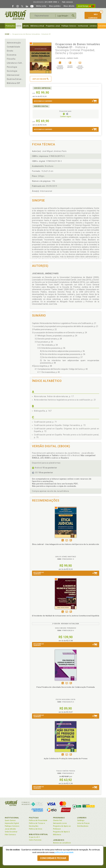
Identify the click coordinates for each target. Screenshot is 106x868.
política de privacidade (64, 852)
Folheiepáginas (71, 541)
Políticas (34, 818)
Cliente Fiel (58, 820)
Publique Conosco (69, 26)
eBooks (26, 26)
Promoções (10, 26)
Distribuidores (83, 826)
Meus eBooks (69, 6)
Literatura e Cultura (15, 63)
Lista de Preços (83, 823)
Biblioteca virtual (37, 26)
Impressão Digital (12, 823)
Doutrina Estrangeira (15, 79)
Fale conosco (67, 2)
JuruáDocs (59, 840)
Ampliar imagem (41, 79)
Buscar (73, 16)
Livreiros (93, 26)
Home (7, 34)
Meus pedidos (55, 6)
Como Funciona (35, 840)
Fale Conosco (10, 835)
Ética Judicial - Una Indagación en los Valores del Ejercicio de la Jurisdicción (66, 544)
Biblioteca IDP (13, 83)
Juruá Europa (86, 6)
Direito (10, 51)
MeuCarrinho (92, 16)
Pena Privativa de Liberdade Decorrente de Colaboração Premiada (66, 687)
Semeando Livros (60, 823)
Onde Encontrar (11, 832)
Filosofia (11, 59)
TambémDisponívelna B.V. (67, 541)
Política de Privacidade (38, 820)
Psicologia (12, 67)
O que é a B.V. (35, 837)
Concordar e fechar (53, 858)
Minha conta (41, 6)
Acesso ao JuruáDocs (62, 843)
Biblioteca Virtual (38, 834)
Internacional (13, 75)
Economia (12, 55)
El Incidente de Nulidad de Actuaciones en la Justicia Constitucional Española (66, 616)
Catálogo (81, 820)
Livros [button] (19, 26)
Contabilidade (13, 47)
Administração (14, 43)
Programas (59, 818)
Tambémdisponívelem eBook (63, 541)
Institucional (83, 26)
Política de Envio (36, 829)
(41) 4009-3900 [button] (46, 2)
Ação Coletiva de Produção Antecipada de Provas (66, 759)
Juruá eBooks (10, 829)
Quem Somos (10, 820)
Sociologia (12, 71)
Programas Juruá (53, 26)
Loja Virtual (63, 16)
